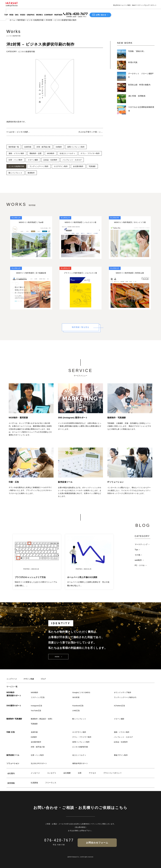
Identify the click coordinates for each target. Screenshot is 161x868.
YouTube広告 (36, 711)
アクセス (92, 773)
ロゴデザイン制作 (89, 166)
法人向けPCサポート (40, 763)
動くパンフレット (45, 173)
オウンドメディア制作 (123, 692)
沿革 (80, 773)
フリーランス (51, 783)
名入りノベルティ (80, 755)
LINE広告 (76, 711)
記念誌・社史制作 (78, 160)
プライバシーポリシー (113, 773)
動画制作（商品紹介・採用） (43, 719)
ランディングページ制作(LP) (126, 697)
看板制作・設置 (37, 153)
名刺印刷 (29, 147)
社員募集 (34, 783)
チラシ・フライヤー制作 (19, 160)
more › (58, 657)
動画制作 (61, 173)
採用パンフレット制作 (79, 147)
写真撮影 (29, 173)
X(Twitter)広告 (120, 706)
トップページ (12, 679)
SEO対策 (76, 697)
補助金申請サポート (81, 763)
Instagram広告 (37, 706)
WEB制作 (53, 153)
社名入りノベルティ (70, 153)
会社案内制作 (14, 173)
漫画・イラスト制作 (17, 153)
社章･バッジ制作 (38, 755)
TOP (11, 10)
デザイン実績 (30, 679)
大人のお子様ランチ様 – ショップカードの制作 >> (91, 132)
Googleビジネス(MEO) (82, 692)
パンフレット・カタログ (19, 166)
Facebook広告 (78, 706)
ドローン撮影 (60, 160)
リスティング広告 (38, 697)
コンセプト (52, 773)
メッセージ (35, 773)
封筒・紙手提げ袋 (45, 147)
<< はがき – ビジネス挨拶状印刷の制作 (19, 132)
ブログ (45, 679)
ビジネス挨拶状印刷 (35, 20)
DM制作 (61, 147)
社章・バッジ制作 (42, 160)
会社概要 (67, 773)
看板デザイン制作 (121, 755)
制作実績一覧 (14, 147)
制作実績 (21, 20)
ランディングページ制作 (66, 166)
